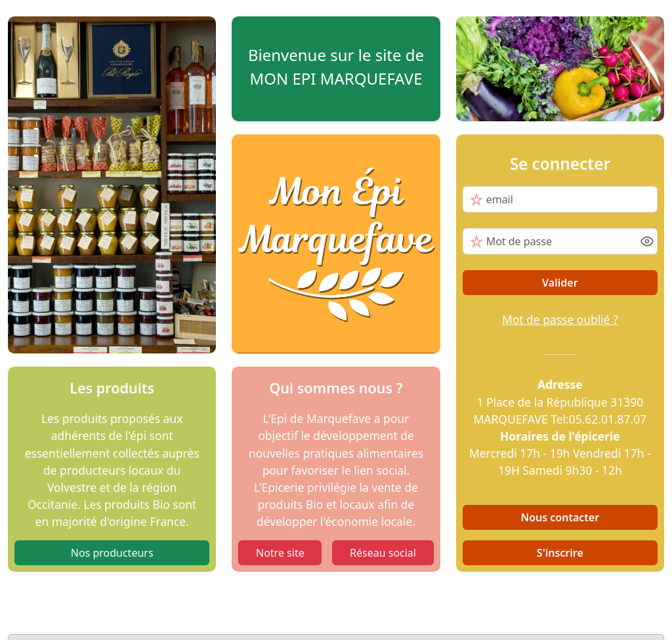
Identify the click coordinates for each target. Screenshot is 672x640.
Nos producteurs (112, 553)
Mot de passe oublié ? (560, 319)
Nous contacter (560, 517)
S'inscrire (560, 553)
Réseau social (383, 553)
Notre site (280, 553)
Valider (560, 283)
